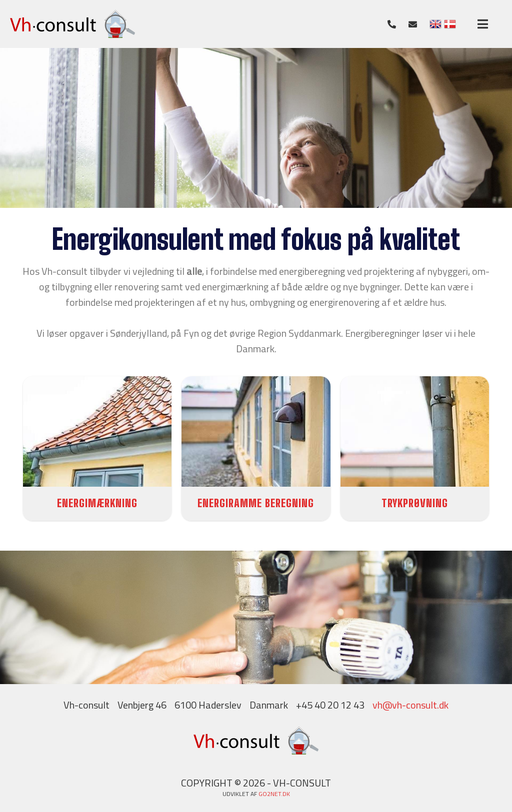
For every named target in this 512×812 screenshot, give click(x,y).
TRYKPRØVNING (415, 503)
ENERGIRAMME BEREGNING (256, 503)
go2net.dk (274, 794)
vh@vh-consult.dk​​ (410, 705)
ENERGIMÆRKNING (97, 503)
